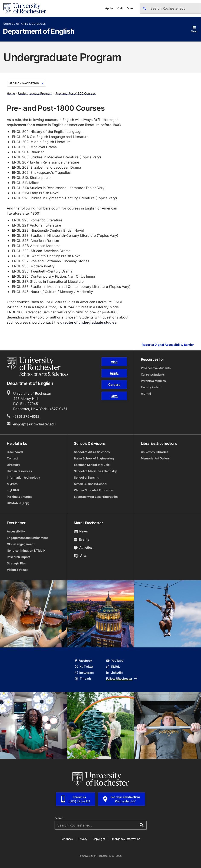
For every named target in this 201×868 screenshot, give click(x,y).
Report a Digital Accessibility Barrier (168, 345)
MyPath (12, 484)
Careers (114, 385)
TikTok (113, 666)
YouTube (115, 661)
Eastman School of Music (92, 465)
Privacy (83, 839)
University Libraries (155, 452)
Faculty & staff (151, 387)
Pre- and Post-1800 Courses (76, 93)
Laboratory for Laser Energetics (96, 497)
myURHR (13, 490)
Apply (109, 8)
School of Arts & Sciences (25, 24)
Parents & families (153, 381)
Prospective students (156, 368)
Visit (120, 8)
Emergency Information (126, 839)
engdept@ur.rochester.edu (34, 424)
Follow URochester (122, 678)
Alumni (146, 394)
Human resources (19, 471)
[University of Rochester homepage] (25, 8)
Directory (13, 465)
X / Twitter (84, 666)
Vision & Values (18, 570)
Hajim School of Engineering (94, 458)
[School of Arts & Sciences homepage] (38, 366)
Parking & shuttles (20, 497)
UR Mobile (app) (18, 503)
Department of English (39, 32)
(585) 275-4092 (26, 416)
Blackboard (15, 452)
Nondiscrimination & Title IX (26, 550)
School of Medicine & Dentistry (95, 471)
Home (11, 93)
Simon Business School (90, 484)
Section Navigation (26, 83)
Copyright (99, 839)
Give (130, 8)
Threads (83, 678)
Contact (12, 458)
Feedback (67, 839)
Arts (80, 556)
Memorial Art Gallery (155, 458)
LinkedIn (114, 672)
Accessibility (16, 531)
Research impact (19, 557)
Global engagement (21, 544)
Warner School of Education (94, 490)
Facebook (84, 661)
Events (81, 539)
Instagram (84, 672)
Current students (153, 374)
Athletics (83, 547)
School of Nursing (87, 477)
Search (59, 818)
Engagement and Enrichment (27, 538)
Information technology (23, 477)
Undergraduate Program (35, 93)
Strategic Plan (17, 563)
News (81, 531)
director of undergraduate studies (88, 322)
